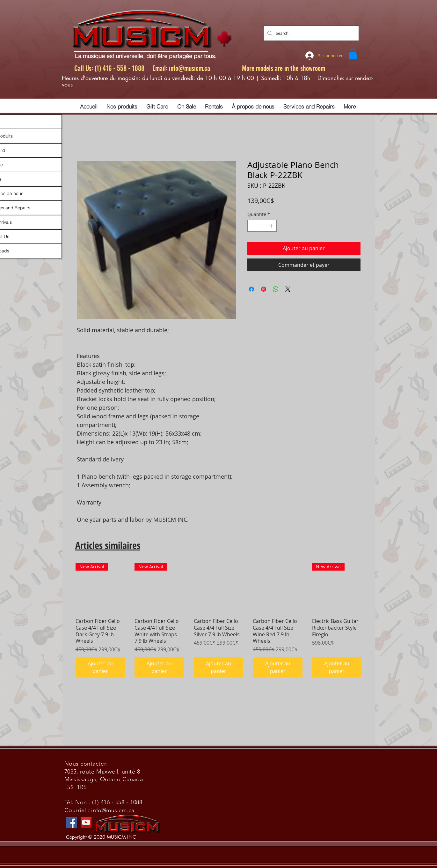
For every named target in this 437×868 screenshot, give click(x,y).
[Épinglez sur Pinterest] (264, 289)
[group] (219, 620)
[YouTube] (86, 822)
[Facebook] (71, 822)
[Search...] (310, 33)
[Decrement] (252, 226)
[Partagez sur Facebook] (251, 289)
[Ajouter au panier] (100, 667)
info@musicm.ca (189, 68)
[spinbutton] (262, 226)
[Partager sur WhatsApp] (276, 289)
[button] (353, 54)
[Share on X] (288, 289)
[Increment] (272, 226)
